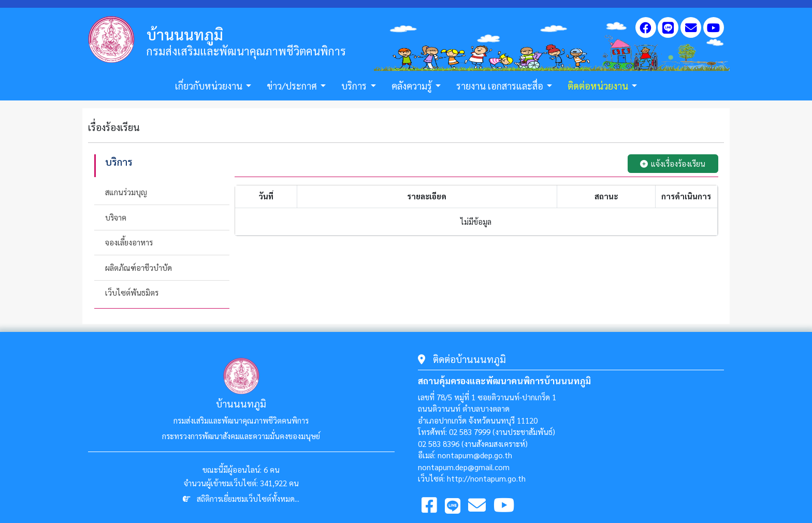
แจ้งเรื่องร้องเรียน (673, 163)
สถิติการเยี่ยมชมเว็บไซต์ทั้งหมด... (248, 498)
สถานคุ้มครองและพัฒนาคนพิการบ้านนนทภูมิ (504, 381)
